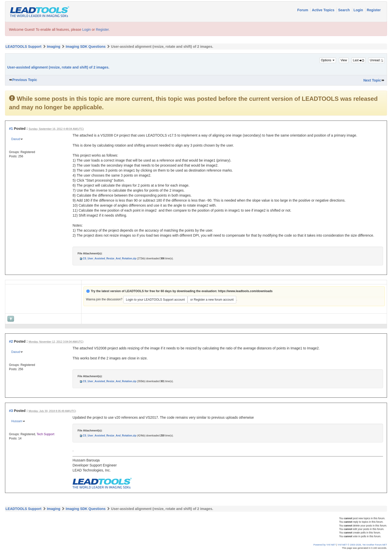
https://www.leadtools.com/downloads (245, 291)
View (344, 60)
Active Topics (323, 10)
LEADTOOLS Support (23, 47)
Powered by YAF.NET (325, 545)
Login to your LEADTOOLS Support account (155, 300)
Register (374, 10)
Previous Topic (25, 80)
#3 (11, 411)
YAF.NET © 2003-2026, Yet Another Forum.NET (362, 545)
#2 (11, 341)
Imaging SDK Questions (86, 47)
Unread (376, 60)
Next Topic (372, 80)
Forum (303, 10)
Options (328, 60)
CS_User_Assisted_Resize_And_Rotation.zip (109, 258)
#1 (11, 129)
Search (344, 10)
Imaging (53, 47)
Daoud (16, 139)
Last (358, 60)
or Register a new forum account (212, 300)
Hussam (17, 421)
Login (359, 10)
